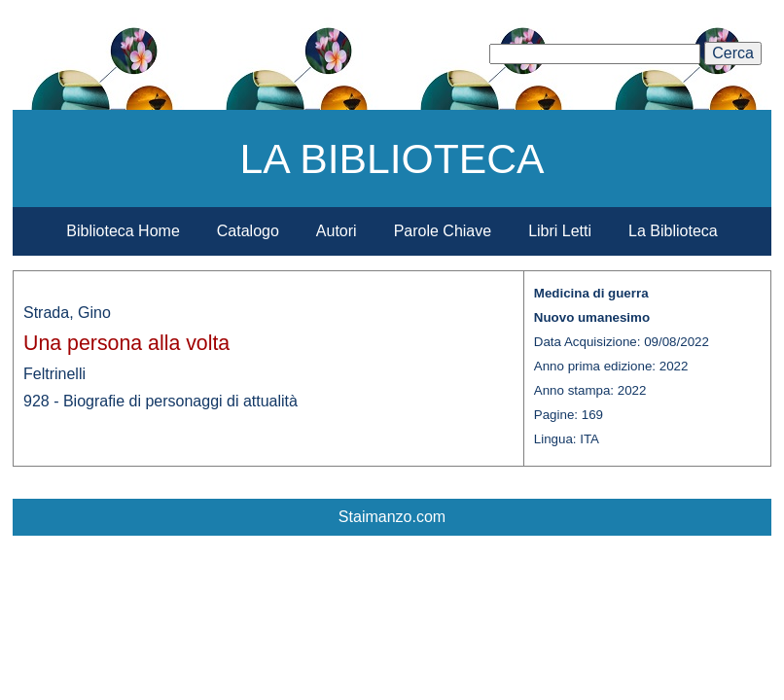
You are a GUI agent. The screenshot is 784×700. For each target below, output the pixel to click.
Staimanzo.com (392, 517)
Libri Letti (560, 231)
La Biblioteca (673, 231)
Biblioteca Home (123, 231)
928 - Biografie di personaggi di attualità (160, 401)
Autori (337, 231)
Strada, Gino (67, 313)
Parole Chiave (443, 231)
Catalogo (248, 231)
